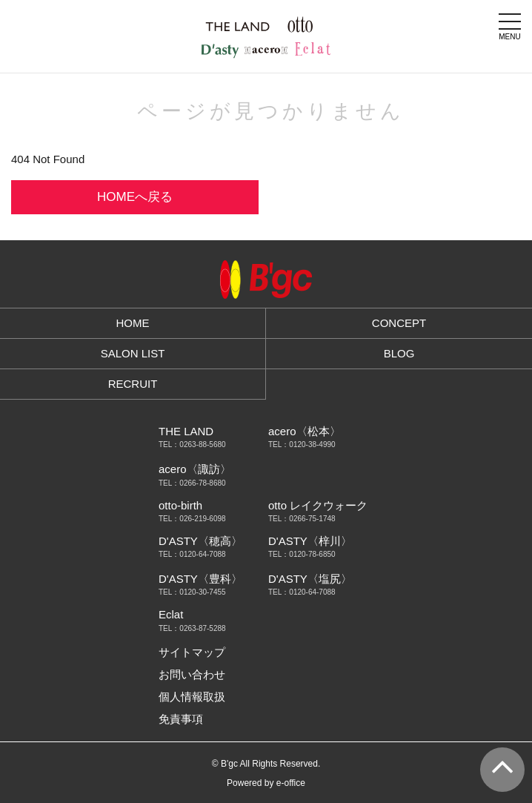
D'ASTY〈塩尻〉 (310, 579)
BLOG (399, 353)
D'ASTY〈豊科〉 (200, 579)
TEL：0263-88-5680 (192, 445)
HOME (133, 323)
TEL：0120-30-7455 (192, 592)
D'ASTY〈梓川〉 (310, 541)
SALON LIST (133, 353)
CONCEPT (399, 323)
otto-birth (180, 505)
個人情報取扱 (192, 697)
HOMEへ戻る (135, 197)
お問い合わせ (192, 674)
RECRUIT (133, 384)
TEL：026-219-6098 (192, 519)
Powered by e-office (266, 783)
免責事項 (181, 719)
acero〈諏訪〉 (195, 469)
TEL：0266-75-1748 (302, 519)
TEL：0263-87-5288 (192, 629)
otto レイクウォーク (318, 505)
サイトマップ (192, 652)
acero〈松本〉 (305, 431)
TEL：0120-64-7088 (192, 555)
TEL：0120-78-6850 (302, 555)
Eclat (171, 614)
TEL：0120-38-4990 (302, 445)
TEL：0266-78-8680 (192, 483)
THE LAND (186, 431)
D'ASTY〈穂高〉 (200, 541)
